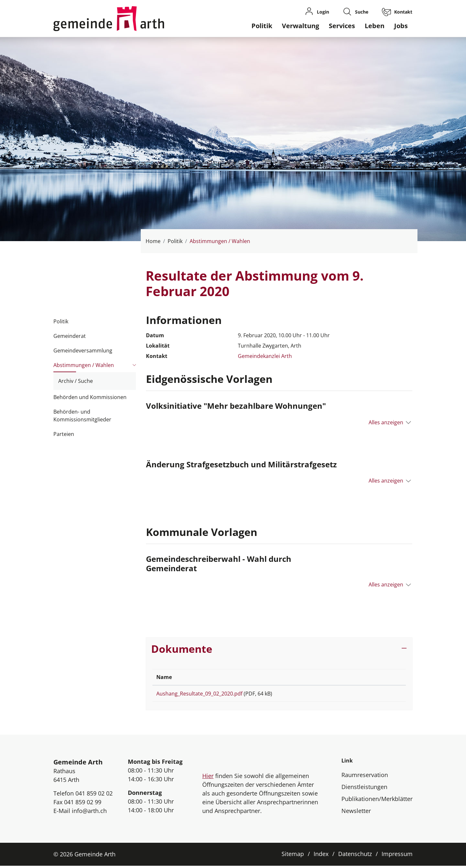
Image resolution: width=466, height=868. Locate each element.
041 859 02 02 (94, 796)
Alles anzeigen (386, 422)
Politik (262, 26)
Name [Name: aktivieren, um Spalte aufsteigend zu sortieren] (164, 677)
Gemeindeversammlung (83, 351)
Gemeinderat (70, 336)
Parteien (64, 434)
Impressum (397, 856)
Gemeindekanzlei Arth (265, 356)
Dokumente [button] (182, 649)
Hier (208, 778)
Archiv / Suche (76, 381)
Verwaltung (300, 26)
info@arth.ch (89, 813)
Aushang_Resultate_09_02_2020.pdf (199, 694)
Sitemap (293, 856)
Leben (375, 26)
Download (378, 695)
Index (321, 856)
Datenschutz (355, 856)
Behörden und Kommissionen (90, 397)
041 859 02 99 (83, 804)
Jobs (401, 26)
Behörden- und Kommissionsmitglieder (82, 416)
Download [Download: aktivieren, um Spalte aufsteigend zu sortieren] (368, 677)
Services (342, 26)
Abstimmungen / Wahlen (84, 367)
